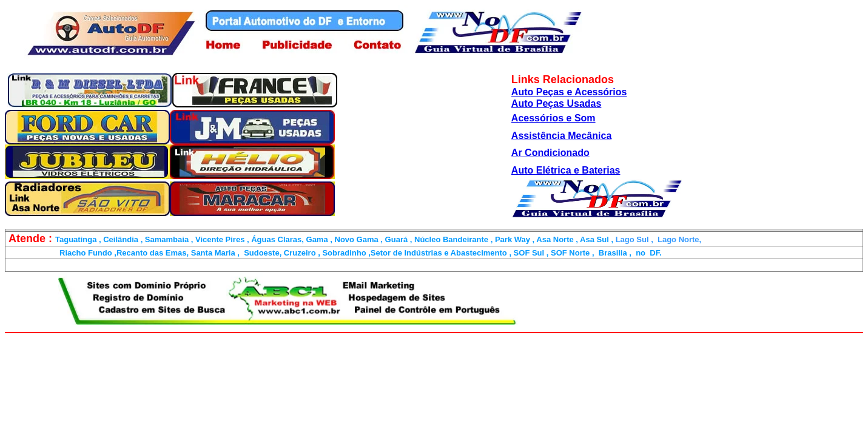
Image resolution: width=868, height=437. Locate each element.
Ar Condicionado (550, 153)
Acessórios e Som (553, 118)
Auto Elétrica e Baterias (566, 170)
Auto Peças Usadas (557, 103)
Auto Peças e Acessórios (569, 92)
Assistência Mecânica (561, 136)
